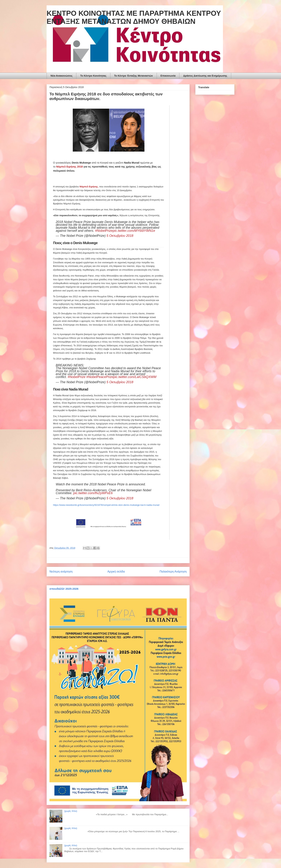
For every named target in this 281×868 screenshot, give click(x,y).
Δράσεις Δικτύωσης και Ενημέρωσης (205, 76)
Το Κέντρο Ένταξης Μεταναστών (134, 76)
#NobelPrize (104, 231)
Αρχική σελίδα (116, 572)
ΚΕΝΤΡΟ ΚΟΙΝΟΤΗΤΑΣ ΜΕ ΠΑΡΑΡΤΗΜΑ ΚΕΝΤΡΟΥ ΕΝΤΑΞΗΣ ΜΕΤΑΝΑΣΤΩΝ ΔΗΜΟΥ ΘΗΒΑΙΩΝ (134, 17)
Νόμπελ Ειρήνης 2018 (69, 167)
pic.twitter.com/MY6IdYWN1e (134, 231)
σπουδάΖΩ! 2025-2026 (64, 589)
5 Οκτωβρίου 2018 (120, 236)
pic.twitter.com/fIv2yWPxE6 (93, 493)
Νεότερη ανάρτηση (61, 572)
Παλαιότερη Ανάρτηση (173, 572)
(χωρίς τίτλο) (71, 811)
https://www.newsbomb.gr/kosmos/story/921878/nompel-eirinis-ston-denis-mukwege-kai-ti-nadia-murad (106, 505)
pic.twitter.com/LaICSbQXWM (135, 377)
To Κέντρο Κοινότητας (93, 76)
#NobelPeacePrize (100, 377)
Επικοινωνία (168, 76)
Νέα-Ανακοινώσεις (61, 76)
